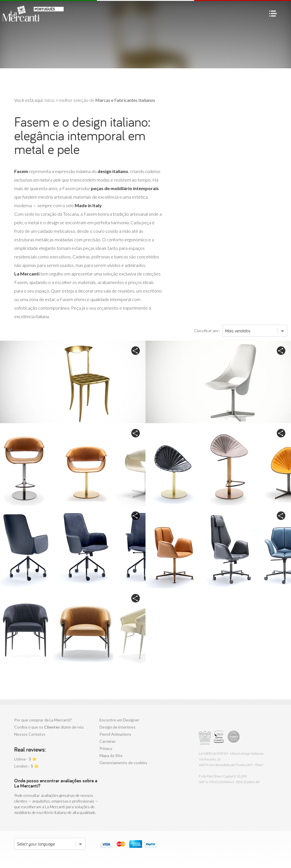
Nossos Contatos (30, 734)
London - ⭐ (26, 766)
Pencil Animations (115, 734)
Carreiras (108, 741)
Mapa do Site (111, 755)
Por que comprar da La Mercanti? (43, 720)
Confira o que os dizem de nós (49, 727)
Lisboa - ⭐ (25, 759)
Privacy (106, 748)
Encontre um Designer (119, 720)
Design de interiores (118, 727)
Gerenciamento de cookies (123, 763)
